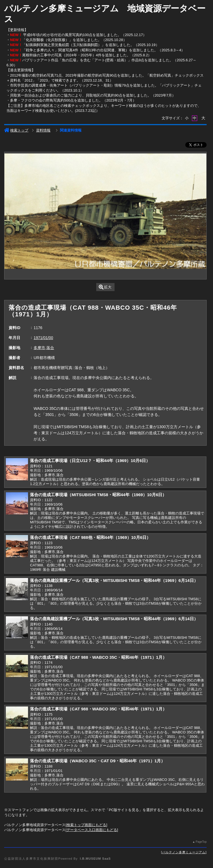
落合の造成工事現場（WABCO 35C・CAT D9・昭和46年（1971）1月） (97, 761)
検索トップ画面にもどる (86, 825)
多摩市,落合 (44, 348)
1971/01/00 (43, 338)
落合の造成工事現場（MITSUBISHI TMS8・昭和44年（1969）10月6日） (98, 495)
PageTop (201, 842)
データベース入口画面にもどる (92, 830)
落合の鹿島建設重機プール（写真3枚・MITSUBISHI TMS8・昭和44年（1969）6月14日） (114, 580)
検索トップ (16, 130)
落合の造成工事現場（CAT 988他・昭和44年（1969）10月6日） (90, 537)
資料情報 (43, 130)
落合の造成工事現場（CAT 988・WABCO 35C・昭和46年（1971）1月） (98, 657)
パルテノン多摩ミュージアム (184, 852)
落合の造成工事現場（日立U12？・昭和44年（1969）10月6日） (90, 461)
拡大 (105, 287)
